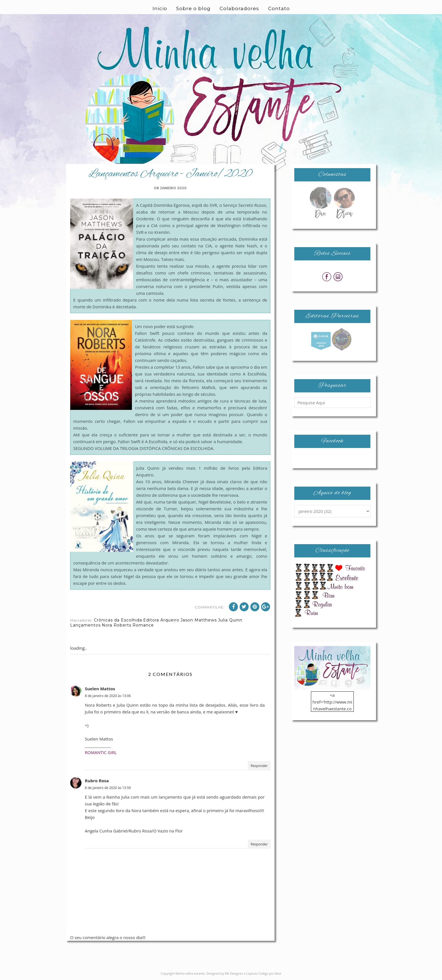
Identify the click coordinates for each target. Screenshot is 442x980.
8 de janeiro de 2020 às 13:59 (108, 788)
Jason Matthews (199, 620)
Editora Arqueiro (161, 620)
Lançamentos (85, 625)
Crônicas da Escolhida (118, 620)
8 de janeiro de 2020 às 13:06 (108, 696)
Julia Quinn (230, 620)
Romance (143, 625)
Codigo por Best (270, 973)
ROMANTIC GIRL (101, 752)
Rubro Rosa (97, 781)
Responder (259, 766)
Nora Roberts (117, 625)
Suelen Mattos (100, 689)
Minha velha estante (190, 973)
